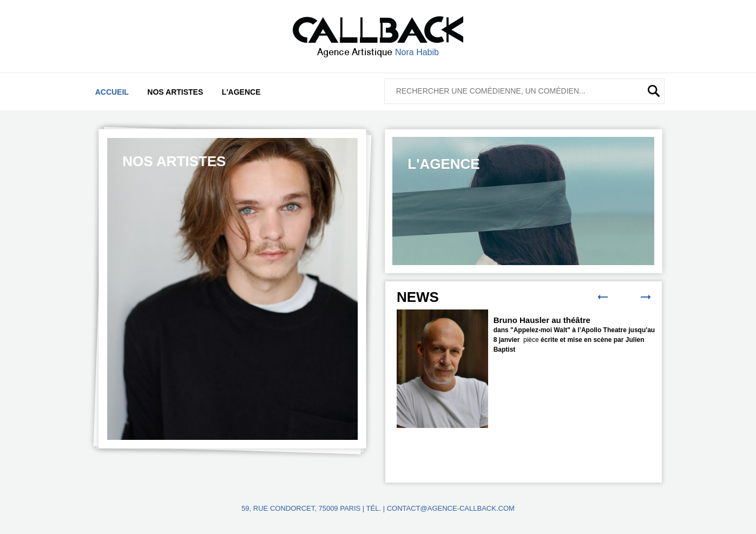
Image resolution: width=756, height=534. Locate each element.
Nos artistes (175, 92)
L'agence (241, 92)
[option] (232, 289)
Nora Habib (417, 52)
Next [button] (646, 297)
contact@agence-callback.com (451, 508)
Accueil (112, 92)
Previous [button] (603, 297)
